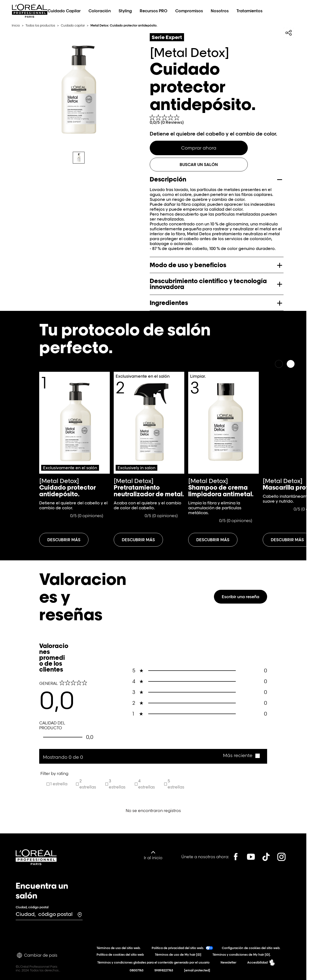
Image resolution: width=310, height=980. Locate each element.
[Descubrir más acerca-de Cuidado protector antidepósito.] (64, 540)
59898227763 (165, 970)
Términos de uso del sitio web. (120, 948)
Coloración (100, 11)
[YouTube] (251, 857)
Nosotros (220, 11)
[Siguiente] (291, 364)
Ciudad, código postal (32, 907)
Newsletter (229, 962)
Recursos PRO (154, 11)
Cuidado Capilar (64, 11)
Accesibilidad (261, 962)
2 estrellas (88, 784)
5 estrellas (176, 784)
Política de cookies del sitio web (121, 955)
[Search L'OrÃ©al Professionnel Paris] (281, 11)
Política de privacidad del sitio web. (182, 948)
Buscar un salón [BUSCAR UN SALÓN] (199, 165)
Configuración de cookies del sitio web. (252, 948)
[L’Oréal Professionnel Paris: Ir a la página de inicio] (30, 16)
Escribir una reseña (241, 597)
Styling (125, 11)
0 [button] (200, 671)
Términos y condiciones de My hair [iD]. (243, 955)
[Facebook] (236, 857)
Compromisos (189, 11)
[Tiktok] (266, 857)
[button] (241, 755)
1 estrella (59, 784)
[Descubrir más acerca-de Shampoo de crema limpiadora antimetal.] (213, 540)
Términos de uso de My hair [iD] (179, 955)
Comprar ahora (199, 148)
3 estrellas (117, 784)
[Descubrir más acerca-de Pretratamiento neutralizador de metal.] (138, 540)
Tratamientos (249, 11)
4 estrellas (147, 784)
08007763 (138, 970)
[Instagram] (281, 857)
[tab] (79, 158)
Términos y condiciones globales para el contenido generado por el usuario (154, 962)
